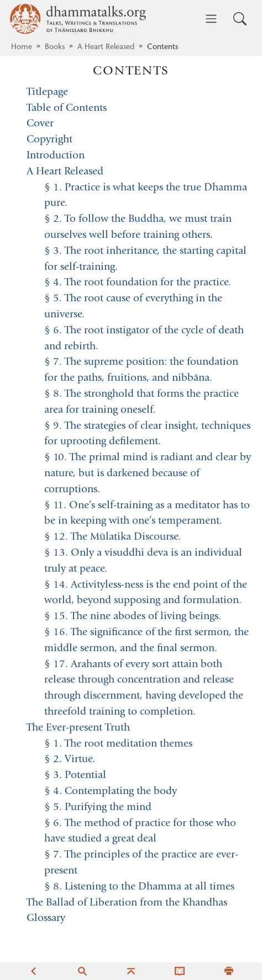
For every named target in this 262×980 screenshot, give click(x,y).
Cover (40, 124)
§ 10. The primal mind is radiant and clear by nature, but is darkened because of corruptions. (148, 474)
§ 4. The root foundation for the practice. (138, 283)
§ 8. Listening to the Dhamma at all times (139, 887)
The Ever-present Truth (78, 728)
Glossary (46, 918)
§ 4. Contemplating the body (111, 792)
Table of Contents (67, 108)
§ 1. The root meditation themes (118, 744)
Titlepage (47, 92)
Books (55, 47)
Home (22, 47)
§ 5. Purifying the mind (98, 808)
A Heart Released (106, 47)
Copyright (49, 140)
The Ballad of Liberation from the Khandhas (127, 903)
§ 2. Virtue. (70, 760)
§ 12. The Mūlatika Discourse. (112, 537)
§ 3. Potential (75, 776)
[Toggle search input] (240, 19)
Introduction (56, 156)
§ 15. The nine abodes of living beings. (133, 617)
